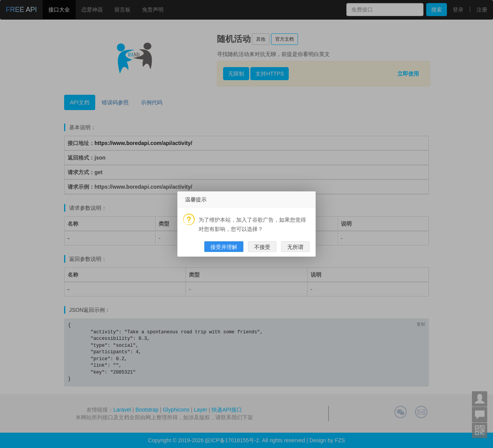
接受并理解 (224, 247)
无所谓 (295, 247)
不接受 (262, 247)
